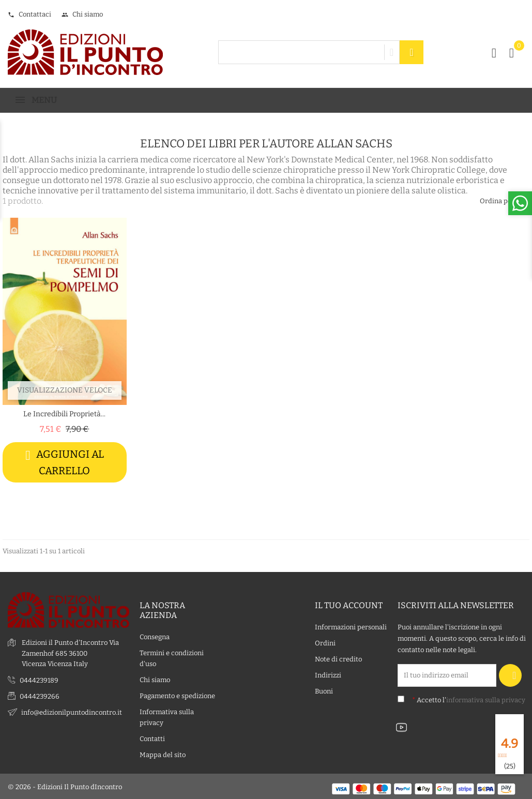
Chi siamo (82, 14)
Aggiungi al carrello (65, 462)
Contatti (152, 738)
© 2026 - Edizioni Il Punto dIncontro (65, 786)
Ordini (325, 642)
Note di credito (338, 658)
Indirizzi (328, 674)
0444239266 (40, 695)
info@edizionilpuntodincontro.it (72, 711)
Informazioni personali (351, 626)
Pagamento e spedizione (177, 695)
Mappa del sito (163, 754)
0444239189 (39, 679)
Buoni (324, 690)
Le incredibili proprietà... (64, 414)
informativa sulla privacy (486, 699)
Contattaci (29, 14)
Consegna (155, 636)
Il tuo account (349, 604)
